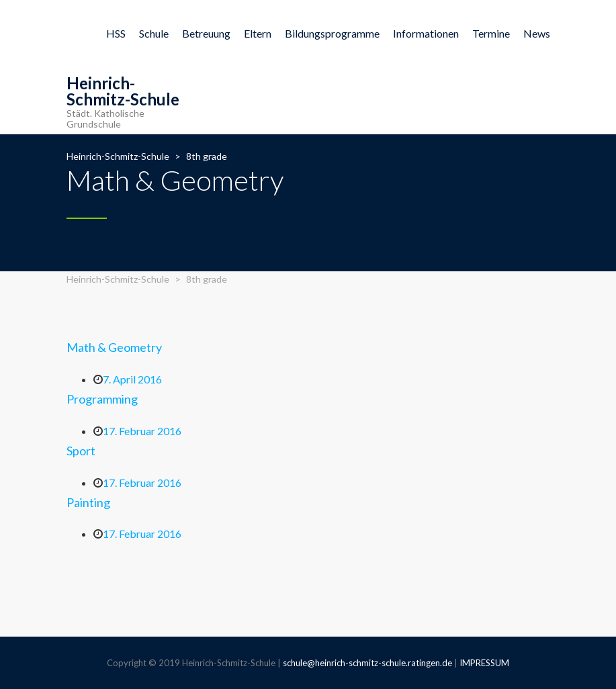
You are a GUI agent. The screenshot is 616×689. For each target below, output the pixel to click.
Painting (88, 502)
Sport (81, 451)
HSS (116, 33)
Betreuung (206, 33)
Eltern (258, 33)
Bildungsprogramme (332, 33)
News (537, 33)
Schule (154, 33)
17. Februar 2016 (142, 431)
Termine (491, 33)
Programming (102, 399)
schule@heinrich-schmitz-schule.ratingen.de (367, 663)
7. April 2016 (132, 379)
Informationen (426, 33)
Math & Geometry (114, 347)
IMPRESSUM (484, 663)
